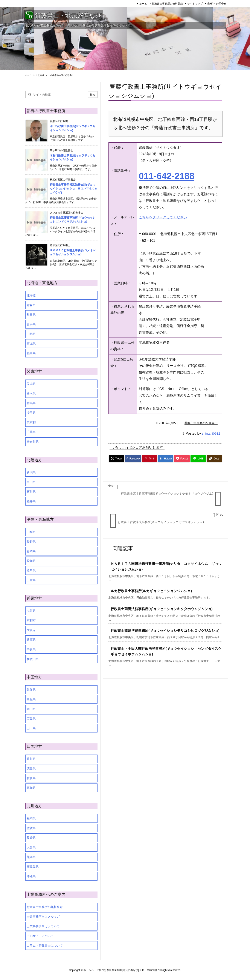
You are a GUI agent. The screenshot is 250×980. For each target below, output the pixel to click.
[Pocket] (182, 459)
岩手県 (31, 324)
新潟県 (31, 472)
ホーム (143, 4)
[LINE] (198, 459)
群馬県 (31, 403)
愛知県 (31, 561)
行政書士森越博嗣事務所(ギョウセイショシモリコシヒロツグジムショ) (165, 631)
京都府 (31, 620)
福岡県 (31, 818)
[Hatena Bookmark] (166, 459)
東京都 (31, 422)
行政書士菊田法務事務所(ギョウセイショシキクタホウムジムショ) (162, 609)
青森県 (31, 305)
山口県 (31, 728)
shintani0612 (211, 433)
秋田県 (31, 315)
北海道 (41, 75)
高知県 (31, 788)
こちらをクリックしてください (163, 217)
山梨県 (31, 532)
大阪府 (31, 630)
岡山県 (31, 709)
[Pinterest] (150, 459)
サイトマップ (195, 4)
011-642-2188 (167, 176)
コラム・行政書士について (45, 945)
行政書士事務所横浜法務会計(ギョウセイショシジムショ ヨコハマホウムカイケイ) (74, 188)
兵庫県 (31, 640)
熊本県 (31, 857)
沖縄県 (31, 876)
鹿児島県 (33, 867)
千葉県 (31, 432)
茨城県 (31, 384)
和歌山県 (33, 659)
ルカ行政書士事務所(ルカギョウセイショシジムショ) (151, 591)
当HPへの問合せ (217, 4)
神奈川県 (33, 442)
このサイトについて (40, 936)
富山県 (31, 482)
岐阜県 (31, 570)
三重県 (31, 580)
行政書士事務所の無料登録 (167, 4)
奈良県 (31, 649)
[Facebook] (133, 459)
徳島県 (31, 768)
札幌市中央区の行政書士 (62, 75)
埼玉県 (31, 413)
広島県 (31, 719)
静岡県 (31, 551)
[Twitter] (117, 459)
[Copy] (214, 459)
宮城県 (31, 344)
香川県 (31, 759)
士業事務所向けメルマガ (43, 917)
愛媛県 (31, 778)
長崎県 (31, 838)
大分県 (31, 847)
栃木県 (31, 393)
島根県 (31, 699)
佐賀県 (31, 828)
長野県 (31, 542)
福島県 (31, 353)
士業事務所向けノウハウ (43, 926)
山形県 (31, 334)
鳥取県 (31, 690)
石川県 (31, 492)
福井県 (31, 501)
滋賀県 (31, 611)
